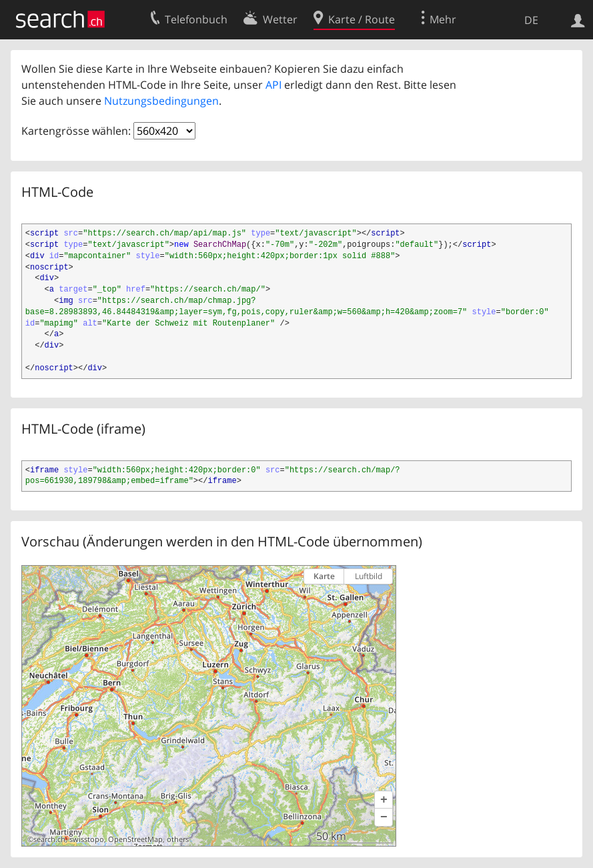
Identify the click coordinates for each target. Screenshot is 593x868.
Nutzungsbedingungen (161, 101)
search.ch (49, 839)
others (178, 839)
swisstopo (87, 839)
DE (531, 20)
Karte (324, 576)
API (273, 85)
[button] (384, 800)
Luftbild (369, 576)
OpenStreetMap (135, 839)
